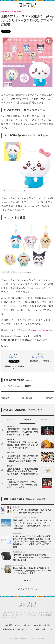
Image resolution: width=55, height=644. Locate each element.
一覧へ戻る (27, 398)
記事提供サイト (9, 629)
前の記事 (5, 398)
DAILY (10, 420)
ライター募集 (35, 629)
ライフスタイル (15, 386)
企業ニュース (47, 629)
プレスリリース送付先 (42, 625)
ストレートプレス (27, 589)
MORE (27, 581)
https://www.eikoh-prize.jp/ (37, 330)
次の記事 (50, 398)
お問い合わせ (22, 629)
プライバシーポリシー (23, 625)
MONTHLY (45, 420)
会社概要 (9, 625)
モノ (3, 386)
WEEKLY (27, 420)
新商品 (28, 386)
